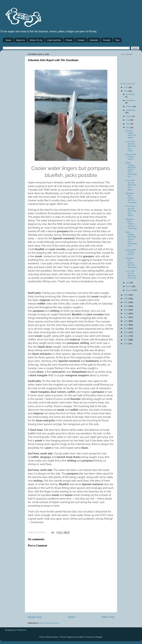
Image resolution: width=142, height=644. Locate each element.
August (129, 116)
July (128, 120)
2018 (126, 314)
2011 (126, 340)
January (130, 290)
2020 (126, 306)
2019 (126, 310)
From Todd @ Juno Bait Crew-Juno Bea (131, 274)
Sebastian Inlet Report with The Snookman (131, 198)
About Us (21, 40)
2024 (126, 91)
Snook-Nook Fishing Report (131, 157)
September (131, 110)
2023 (126, 295)
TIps (117, 40)
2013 (126, 332)
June (128, 124)
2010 (126, 344)
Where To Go (36, 40)
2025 (126, 87)
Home (8, 40)
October (130, 106)
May (128, 127)
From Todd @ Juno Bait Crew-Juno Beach (131, 146)
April (128, 283)
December (130, 94)
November (130, 100)
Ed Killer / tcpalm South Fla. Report (131, 134)
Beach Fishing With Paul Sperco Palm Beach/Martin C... (131, 170)
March (129, 286)
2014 (126, 328)
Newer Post (35, 617)
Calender (94, 40)
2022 (126, 299)
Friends (107, 40)
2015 (126, 325)
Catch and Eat (54, 40)
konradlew (80, 637)
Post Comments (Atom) (49, 623)
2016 (126, 321)
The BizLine (21, 630)
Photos (69, 40)
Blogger (99, 637)
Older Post (108, 617)
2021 (126, 302)
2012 (126, 336)
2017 (126, 317)
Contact (81, 40)
